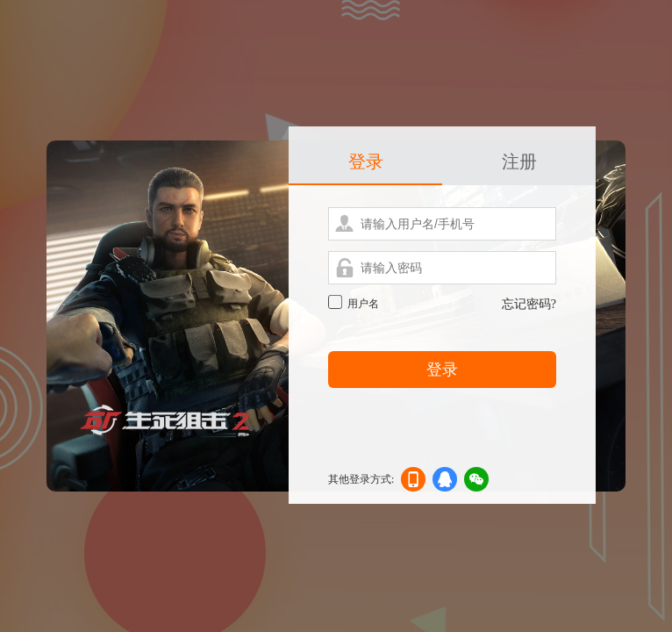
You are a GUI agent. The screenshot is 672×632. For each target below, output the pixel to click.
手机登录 (413, 482)
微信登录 (476, 482)
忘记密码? (529, 304)
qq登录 (445, 482)
